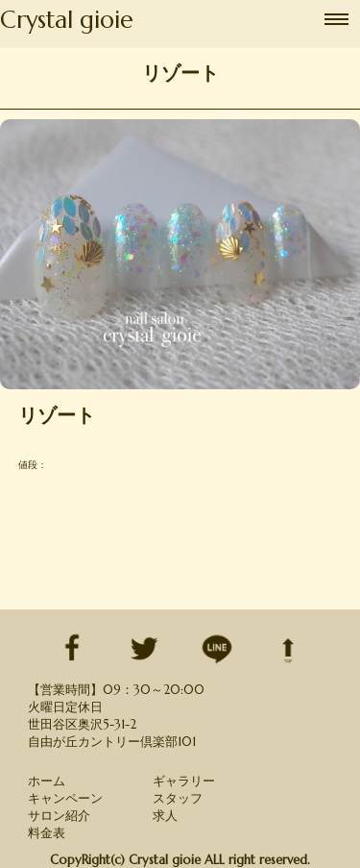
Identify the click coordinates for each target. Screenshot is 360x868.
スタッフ (178, 798)
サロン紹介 (59, 816)
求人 (165, 816)
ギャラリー (184, 781)
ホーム (47, 781)
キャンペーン (65, 798)
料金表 (47, 833)
